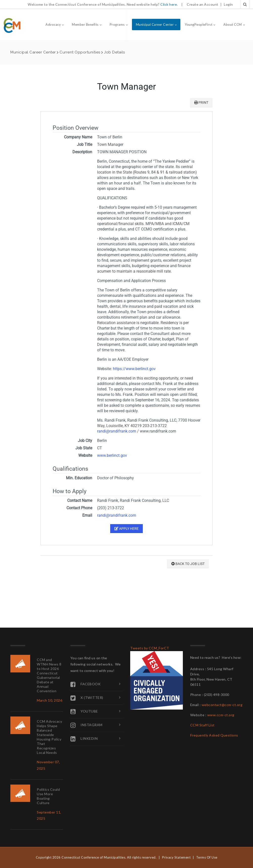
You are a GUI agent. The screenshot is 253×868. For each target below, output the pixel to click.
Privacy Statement (176, 857)
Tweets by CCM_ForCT (150, 648)
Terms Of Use (207, 857)
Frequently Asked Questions (214, 735)
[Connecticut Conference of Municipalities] (12, 25)
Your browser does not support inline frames (126, 344)
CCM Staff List (202, 725)
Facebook (86, 684)
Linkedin (84, 739)
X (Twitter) (87, 698)
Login (228, 4)
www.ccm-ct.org (221, 715)
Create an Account (203, 4)
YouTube (84, 712)
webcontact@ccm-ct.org (222, 705)
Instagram (86, 725)
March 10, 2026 (50, 700)
